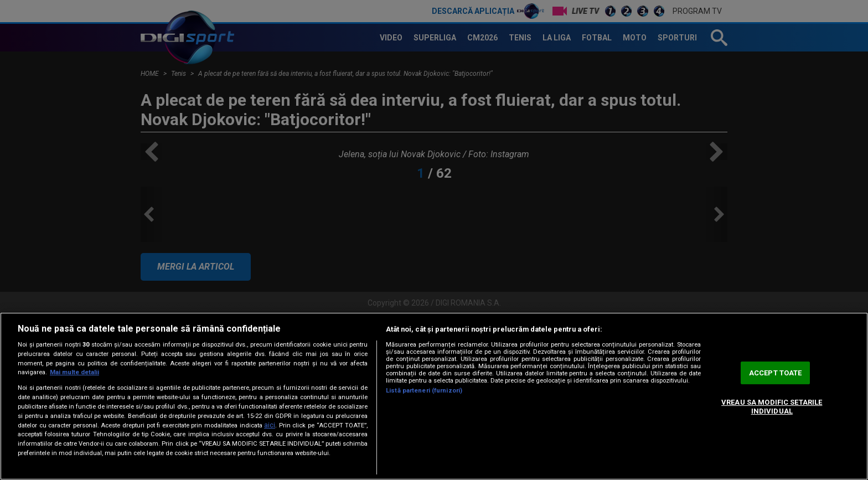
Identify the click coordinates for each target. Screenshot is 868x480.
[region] (434, 396)
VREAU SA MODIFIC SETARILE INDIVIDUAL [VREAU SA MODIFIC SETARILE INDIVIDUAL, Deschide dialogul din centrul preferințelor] (772, 407)
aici (270, 425)
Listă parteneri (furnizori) (424, 391)
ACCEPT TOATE (776, 373)
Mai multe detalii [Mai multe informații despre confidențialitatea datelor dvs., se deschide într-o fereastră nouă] (74, 372)
